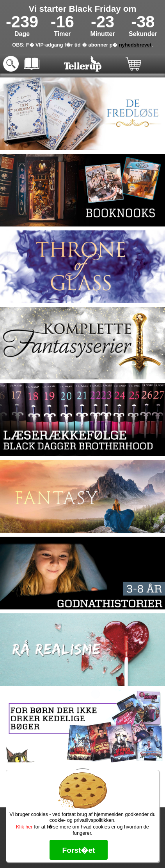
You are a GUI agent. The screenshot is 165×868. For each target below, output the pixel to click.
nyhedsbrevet (135, 45)
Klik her (24, 827)
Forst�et (78, 850)
